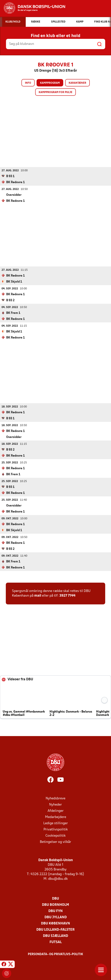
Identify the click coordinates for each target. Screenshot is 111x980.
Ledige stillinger (56, 823)
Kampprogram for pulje (55, 92)
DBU (55, 899)
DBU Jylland (56, 917)
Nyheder (55, 805)
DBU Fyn (55, 911)
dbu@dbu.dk (58, 879)
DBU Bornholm (55, 905)
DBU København (55, 923)
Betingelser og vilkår (55, 842)
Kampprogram (50, 83)
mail (38, 596)
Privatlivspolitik (56, 829)
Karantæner (77, 83)
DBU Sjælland (55, 936)
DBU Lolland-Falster (55, 930)
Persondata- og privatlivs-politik (55, 954)
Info (28, 83)
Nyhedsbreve (55, 798)
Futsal (56, 942)
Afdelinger (56, 811)
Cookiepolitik (55, 836)
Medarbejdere (56, 817)
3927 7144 (67, 596)
